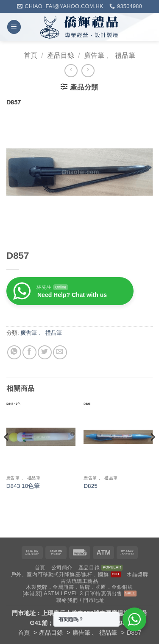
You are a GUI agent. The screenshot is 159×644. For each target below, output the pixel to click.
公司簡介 (62, 568)
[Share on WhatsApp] (14, 352)
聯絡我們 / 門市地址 (80, 600)
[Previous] (7, 454)
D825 (91, 486)
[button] (14, 27)
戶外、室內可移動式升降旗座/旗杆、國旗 (60, 574)
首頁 (31, 55)
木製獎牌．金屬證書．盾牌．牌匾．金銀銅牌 (79, 587)
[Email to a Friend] (60, 352)
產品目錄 (61, 55)
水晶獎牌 (137, 574)
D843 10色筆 (23, 486)
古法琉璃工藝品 (79, 581)
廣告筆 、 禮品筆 (110, 55)
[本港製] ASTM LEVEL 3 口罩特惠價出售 (72, 594)
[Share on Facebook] (29, 352)
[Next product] (71, 71)
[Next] (152, 454)
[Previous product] (88, 71)
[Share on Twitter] (45, 352)
